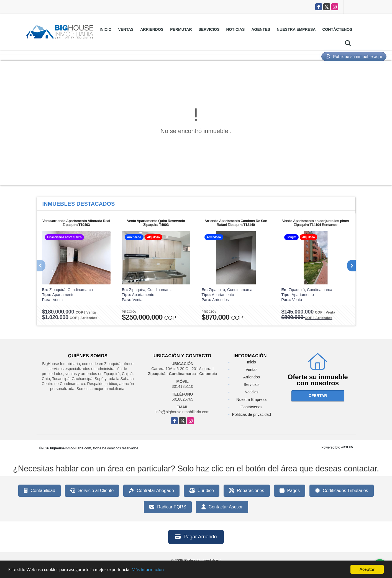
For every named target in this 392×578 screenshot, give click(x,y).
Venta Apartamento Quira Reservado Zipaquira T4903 (156, 223)
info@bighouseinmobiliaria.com (182, 412)
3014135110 (183, 386)
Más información (148, 570)
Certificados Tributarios (342, 491)
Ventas (126, 29)
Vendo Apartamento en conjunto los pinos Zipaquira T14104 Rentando (316, 223)
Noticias (236, 29)
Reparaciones (247, 491)
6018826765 (183, 399)
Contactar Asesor (222, 507)
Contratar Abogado (151, 491)
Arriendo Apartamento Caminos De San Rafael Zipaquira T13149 (236, 223)
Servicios (209, 29)
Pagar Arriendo (196, 537)
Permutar (181, 29)
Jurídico (202, 491)
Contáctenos (337, 29)
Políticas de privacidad (252, 414)
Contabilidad (39, 491)
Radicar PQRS (168, 507)
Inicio (106, 29)
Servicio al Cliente (92, 491)
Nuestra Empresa (296, 29)
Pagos (290, 491)
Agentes (261, 29)
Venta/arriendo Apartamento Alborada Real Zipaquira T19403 (76, 223)
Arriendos (152, 29)
